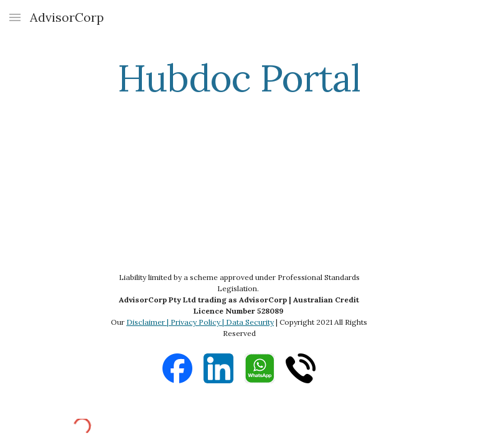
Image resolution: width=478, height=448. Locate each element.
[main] (239, 78)
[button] (15, 17)
